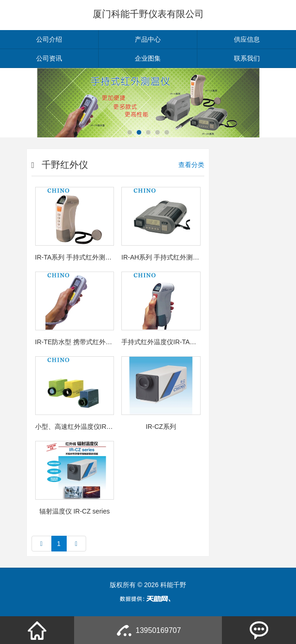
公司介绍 (49, 39)
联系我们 (247, 58)
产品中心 (148, 39)
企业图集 (148, 58)
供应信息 (247, 39)
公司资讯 (49, 58)
